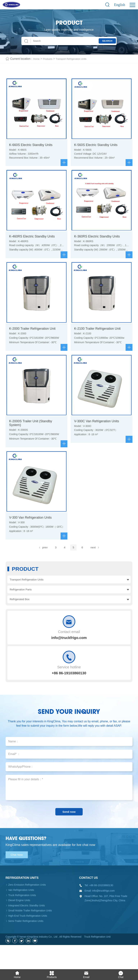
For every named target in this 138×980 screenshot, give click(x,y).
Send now (69, 833)
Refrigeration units (22, 901)
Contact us (89, 901)
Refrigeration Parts (21, 607)
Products (50, 59)
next (97, 564)
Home (37, 59)
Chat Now (19, 878)
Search (103, 41)
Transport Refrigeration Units (77, 59)
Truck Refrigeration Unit (97, 960)
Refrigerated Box (20, 618)
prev (41, 564)
